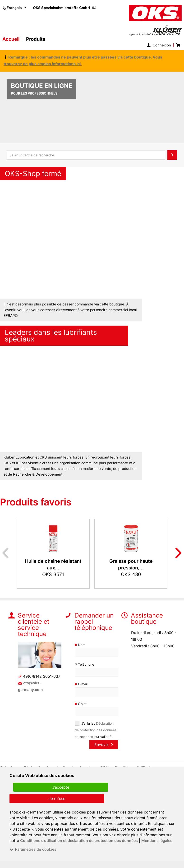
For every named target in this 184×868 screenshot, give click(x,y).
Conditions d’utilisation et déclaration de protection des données (79, 841)
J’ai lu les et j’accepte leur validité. (96, 730)
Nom (82, 645)
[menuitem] (65, 8)
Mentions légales (157, 841)
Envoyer (104, 745)
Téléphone (86, 664)
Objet (82, 704)
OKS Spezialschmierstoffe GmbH (65, 8)
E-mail (83, 684)
